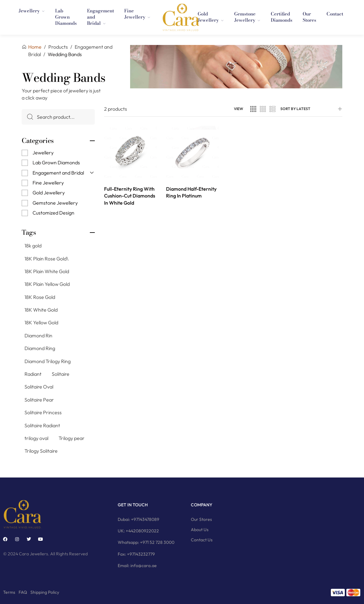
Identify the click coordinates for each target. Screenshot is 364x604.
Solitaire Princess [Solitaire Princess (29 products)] (43, 412)
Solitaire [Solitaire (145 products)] (61, 374)
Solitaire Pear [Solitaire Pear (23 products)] (39, 400)
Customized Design (53, 213)
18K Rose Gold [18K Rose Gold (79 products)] (40, 297)
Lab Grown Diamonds (56, 162)
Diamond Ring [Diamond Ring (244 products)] (40, 348)
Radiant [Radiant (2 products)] (33, 374)
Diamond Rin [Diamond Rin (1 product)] (38, 335)
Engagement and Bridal (58, 172)
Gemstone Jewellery (55, 203)
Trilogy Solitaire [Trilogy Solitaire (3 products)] (41, 451)
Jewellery (43, 153)
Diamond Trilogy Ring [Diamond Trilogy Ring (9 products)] (48, 361)
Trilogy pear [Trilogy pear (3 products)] (72, 438)
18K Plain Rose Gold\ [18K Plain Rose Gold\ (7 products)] (46, 258)
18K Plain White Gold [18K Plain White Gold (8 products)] (47, 271)
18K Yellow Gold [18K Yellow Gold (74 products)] (41, 322)
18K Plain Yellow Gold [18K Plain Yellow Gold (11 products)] (47, 284)
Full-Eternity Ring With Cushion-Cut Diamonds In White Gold (130, 196)
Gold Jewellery (49, 193)
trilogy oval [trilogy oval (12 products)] (36, 438)
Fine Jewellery (48, 183)
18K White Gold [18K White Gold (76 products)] (41, 310)
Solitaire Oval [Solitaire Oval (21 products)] (39, 387)
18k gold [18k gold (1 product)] (33, 246)
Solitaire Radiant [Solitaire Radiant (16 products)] (42, 425)
